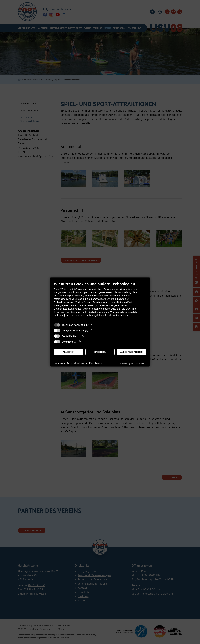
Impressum (59, 363)
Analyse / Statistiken (73, 330)
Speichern (100, 352)
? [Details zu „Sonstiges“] (79, 342)
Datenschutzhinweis (77, 363)
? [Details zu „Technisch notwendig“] (92, 325)
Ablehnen (69, 352)
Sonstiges (67, 342)
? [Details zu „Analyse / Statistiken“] (91, 330)
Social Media (69, 336)
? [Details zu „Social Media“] (82, 336)
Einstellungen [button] (96, 363)
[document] (100, 302)
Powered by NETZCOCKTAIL (133, 363)
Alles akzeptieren (131, 352)
